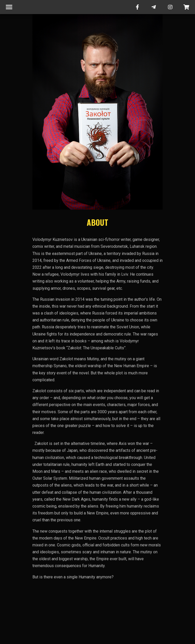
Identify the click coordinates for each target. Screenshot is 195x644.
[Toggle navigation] (9, 7)
